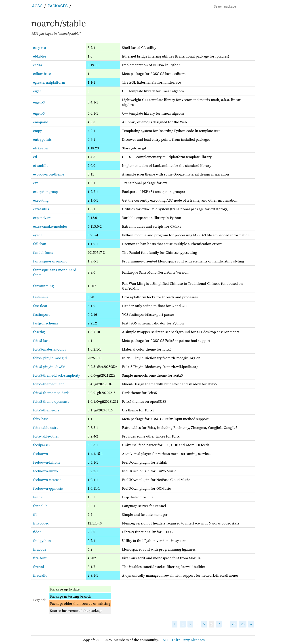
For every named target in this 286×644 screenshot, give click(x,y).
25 (233, 624)
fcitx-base (41, 419)
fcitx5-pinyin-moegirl (50, 358)
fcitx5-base (42, 341)
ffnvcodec (41, 523)
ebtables (40, 56)
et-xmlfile (41, 165)
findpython (42, 541)
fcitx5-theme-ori (46, 410)
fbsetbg (39, 332)
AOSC (37, 6)
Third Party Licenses (188, 640)
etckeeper (41, 148)
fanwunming (43, 286)
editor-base (42, 74)
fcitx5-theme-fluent (48, 384)
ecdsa (38, 65)
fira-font (40, 558)
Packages (58, 6)
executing (41, 200)
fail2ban (40, 244)
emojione (41, 122)
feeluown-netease (47, 480)
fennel (38, 497)
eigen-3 (39, 102)
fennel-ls (40, 506)
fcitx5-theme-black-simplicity (57, 375)
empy (37, 131)
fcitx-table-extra (46, 427)
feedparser (42, 445)
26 (243, 624)
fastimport (41, 314)
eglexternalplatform (49, 82)
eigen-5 (39, 113)
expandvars (42, 218)
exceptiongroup (46, 192)
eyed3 (38, 235)
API (166, 640)
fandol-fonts (43, 252)
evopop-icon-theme (49, 174)
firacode (40, 549)
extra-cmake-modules (50, 226)
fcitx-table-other (46, 436)
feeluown (41, 454)
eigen (37, 91)
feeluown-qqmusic (48, 488)
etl (35, 157)
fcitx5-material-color (50, 349)
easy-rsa (40, 47)
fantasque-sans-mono (50, 261)
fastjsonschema (45, 323)
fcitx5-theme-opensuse (51, 401)
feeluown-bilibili (46, 462)
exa (36, 183)
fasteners (40, 297)
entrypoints (42, 139)
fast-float (40, 306)
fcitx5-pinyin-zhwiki (49, 367)
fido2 (37, 532)
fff (35, 514)
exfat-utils (41, 209)
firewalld (40, 575)
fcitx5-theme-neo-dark (51, 393)
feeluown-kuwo (45, 471)
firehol (39, 567)
